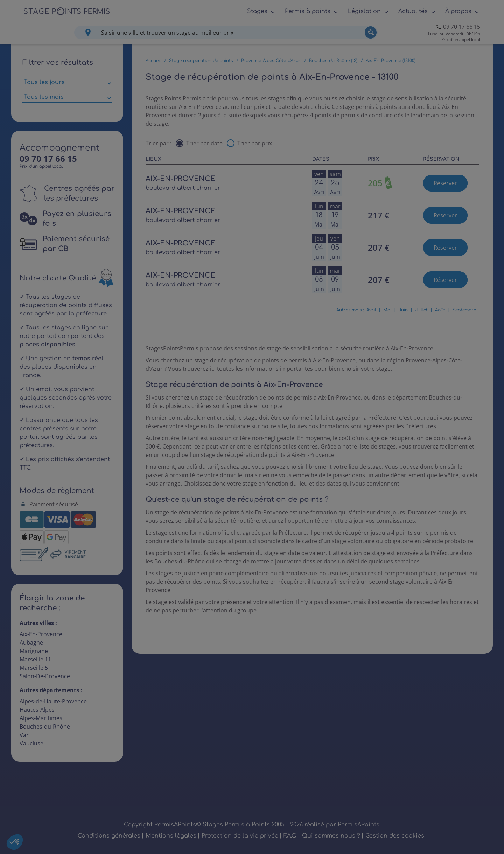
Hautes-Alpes (37, 710)
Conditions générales (109, 836)
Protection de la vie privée (240, 836)
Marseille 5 (34, 668)
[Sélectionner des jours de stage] (67, 83)
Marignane (34, 651)
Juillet (421, 310)
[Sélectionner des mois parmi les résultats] (67, 98)
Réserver (445, 183)
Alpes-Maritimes (41, 718)
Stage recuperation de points (201, 61)
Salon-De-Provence (45, 676)
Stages (257, 11)
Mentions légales (171, 836)
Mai (387, 310)
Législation (364, 11)
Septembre (464, 310)
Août (440, 310)
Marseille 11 (35, 659)
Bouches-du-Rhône (45, 727)
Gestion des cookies (395, 836)
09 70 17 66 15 (462, 27)
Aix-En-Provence (41, 634)
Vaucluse (31, 743)
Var (24, 735)
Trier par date (204, 143)
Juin (403, 310)
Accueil (153, 61)
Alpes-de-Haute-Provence (53, 701)
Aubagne (31, 643)
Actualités (413, 11)
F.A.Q (290, 836)
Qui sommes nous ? (331, 836)
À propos (458, 11)
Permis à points (308, 11)
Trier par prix (255, 143)
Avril (371, 310)
